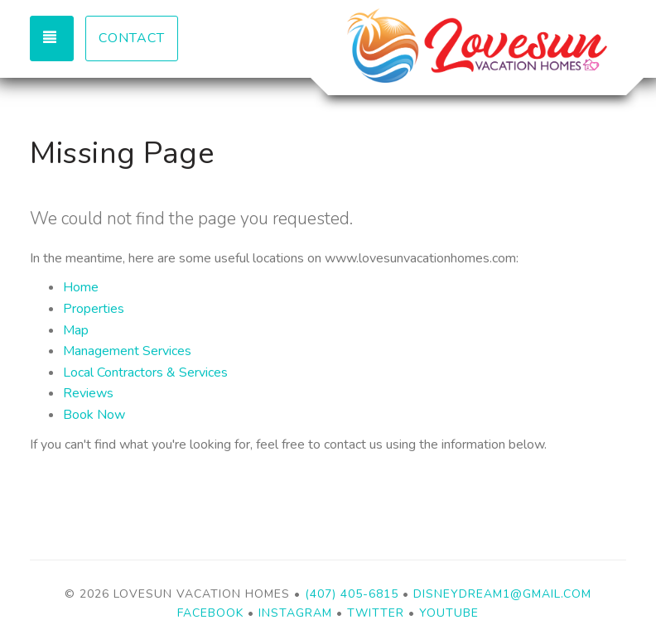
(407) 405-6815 (352, 594)
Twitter (376, 613)
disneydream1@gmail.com (502, 594)
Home (81, 287)
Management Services (127, 351)
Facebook (210, 613)
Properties (94, 309)
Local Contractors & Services (145, 372)
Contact (132, 38)
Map (76, 330)
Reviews (88, 393)
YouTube (449, 613)
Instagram (295, 613)
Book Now (94, 415)
